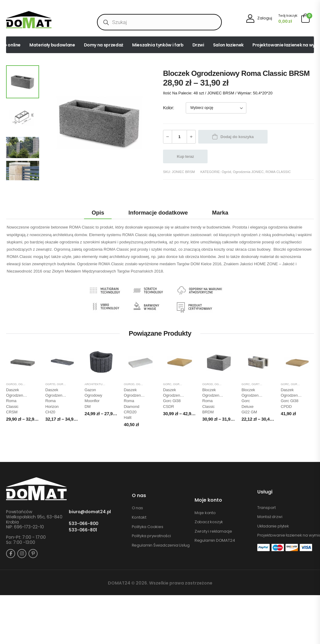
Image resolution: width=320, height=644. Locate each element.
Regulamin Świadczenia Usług (161, 545)
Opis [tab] (98, 213)
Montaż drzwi (270, 517)
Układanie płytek (273, 526)
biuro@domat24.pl (90, 512)
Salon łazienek (228, 45)
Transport (267, 508)
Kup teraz (185, 156)
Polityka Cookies (148, 527)
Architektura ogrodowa (104, 384)
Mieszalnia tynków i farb (158, 45)
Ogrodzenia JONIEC (248, 172)
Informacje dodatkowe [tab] (158, 213)
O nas (137, 508)
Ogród (226, 172)
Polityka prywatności (151, 536)
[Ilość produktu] (179, 137)
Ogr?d (50, 384)
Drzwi (198, 45)
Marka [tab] (220, 213)
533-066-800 (84, 524)
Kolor (168, 108)
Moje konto (205, 513)
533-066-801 (83, 530)
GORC (167, 384)
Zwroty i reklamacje (213, 531)
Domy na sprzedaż (104, 45)
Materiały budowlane (52, 45)
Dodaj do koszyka (237, 137)
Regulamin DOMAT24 (215, 541)
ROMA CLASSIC (278, 172)
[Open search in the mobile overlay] (159, 22)
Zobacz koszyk (209, 522)
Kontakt (139, 517)
